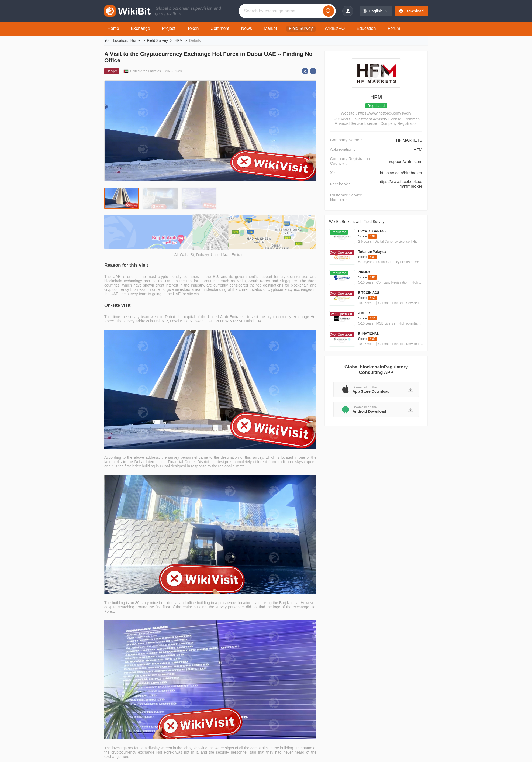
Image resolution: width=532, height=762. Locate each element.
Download (411, 11)
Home (135, 40)
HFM (178, 40)
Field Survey (157, 40)
